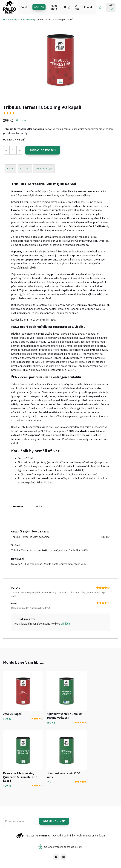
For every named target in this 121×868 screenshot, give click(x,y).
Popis (11, 168)
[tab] (11, 168)
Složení (25, 168)
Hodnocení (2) (45, 168)
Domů (6, 19)
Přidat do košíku (43, 150)
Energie (15, 19)
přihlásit (65, 623)
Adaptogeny (27, 19)
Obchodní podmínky (64, 836)
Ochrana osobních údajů (91, 836)
